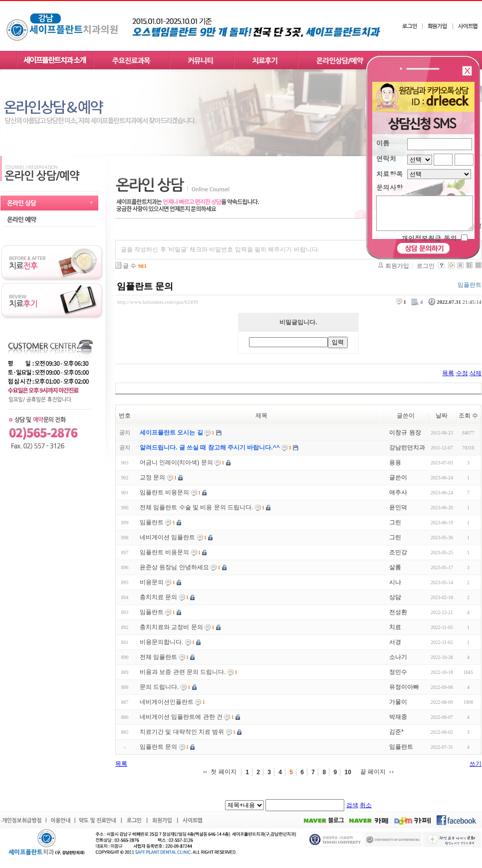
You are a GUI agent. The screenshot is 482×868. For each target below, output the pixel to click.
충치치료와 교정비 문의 (171, 627)
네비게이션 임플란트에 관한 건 (181, 717)
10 (348, 772)
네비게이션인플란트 (167, 702)
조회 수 (468, 416)
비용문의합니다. (161, 642)
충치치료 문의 (158, 597)
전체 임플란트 (158, 657)
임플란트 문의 (145, 286)
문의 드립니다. (159, 687)
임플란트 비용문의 (164, 492)
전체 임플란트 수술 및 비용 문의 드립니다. (196, 507)
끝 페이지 (373, 772)
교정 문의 (152, 477)
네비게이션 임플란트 (167, 537)
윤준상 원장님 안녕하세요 (174, 567)
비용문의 (152, 582)
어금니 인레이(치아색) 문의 (176, 462)
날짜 (442, 416)
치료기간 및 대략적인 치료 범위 (182, 732)
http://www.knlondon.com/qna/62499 (158, 302)
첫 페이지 (223, 772)
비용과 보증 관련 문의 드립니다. (183, 672)
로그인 (426, 266)
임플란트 (152, 522)
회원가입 (397, 266)
